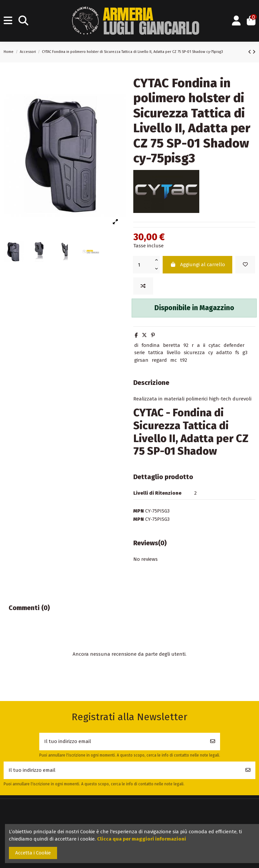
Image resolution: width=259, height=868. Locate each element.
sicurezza (194, 352)
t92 (184, 360)
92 (186, 345)
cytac (214, 345)
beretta (172, 345)
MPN (139, 511)
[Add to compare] (143, 286)
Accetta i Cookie (33, 853)
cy (210, 352)
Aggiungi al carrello (197, 265)
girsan (141, 360)
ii (204, 345)
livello (174, 352)
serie (140, 352)
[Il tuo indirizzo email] (122, 742)
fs (237, 352)
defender (234, 345)
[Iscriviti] (213, 742)
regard (159, 360)
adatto (224, 352)
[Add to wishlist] (245, 265)
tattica (156, 352)
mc (174, 360)
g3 (245, 352)
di (136, 345)
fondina (151, 345)
